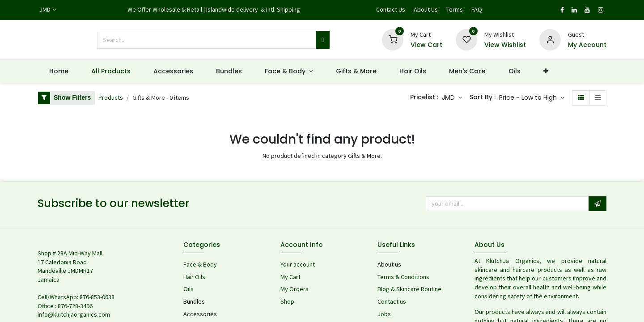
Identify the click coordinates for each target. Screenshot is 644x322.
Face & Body (200, 264)
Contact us (392, 301)
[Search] (323, 40)
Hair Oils (194, 277)
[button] (532, 98)
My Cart (290, 277)
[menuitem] (59, 72)
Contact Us (391, 9)
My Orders (294, 289)
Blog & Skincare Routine (409, 289)
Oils (189, 289)
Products (111, 97)
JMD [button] (449, 97)
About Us (426, 9)
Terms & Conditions (403, 277)
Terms (455, 9)
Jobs (384, 314)
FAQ (477, 9)
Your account (298, 264)
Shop (287, 301)
